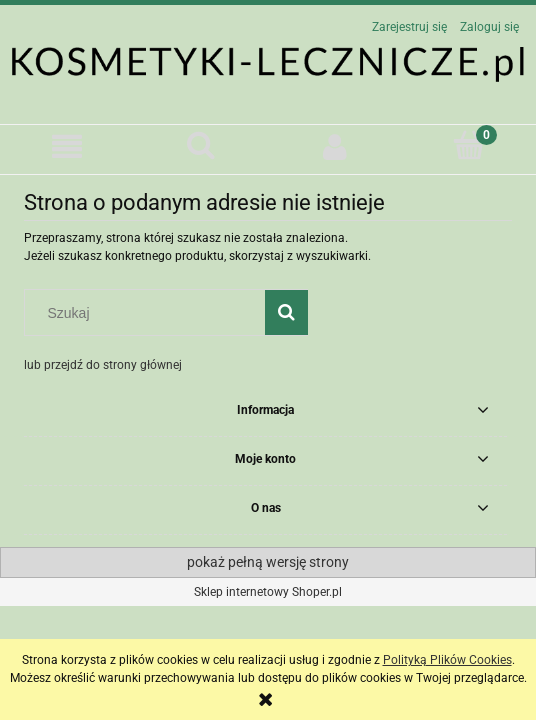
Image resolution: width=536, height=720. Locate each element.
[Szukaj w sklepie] (149, 313)
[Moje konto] (335, 146)
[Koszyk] (469, 145)
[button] (67, 146)
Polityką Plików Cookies (447, 660)
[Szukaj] (201, 145)
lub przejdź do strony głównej (103, 365)
